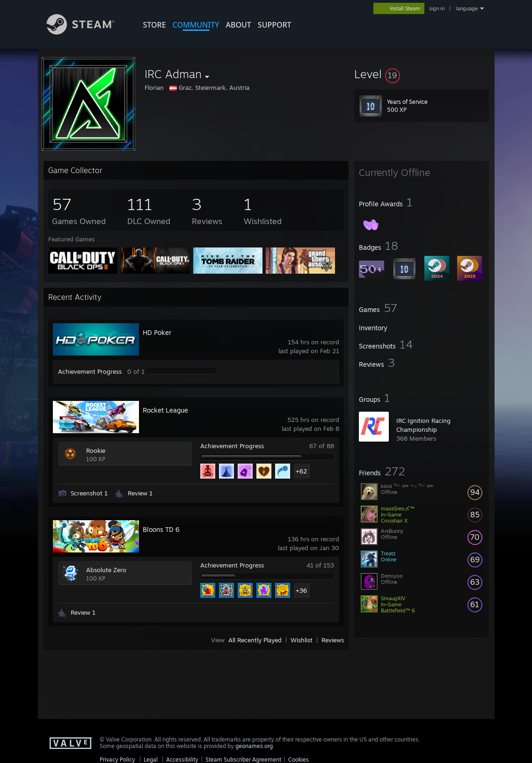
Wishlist (302, 640)
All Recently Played (255, 640)
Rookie (96, 451)
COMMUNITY (196, 25)
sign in (437, 8)
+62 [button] (301, 471)
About (239, 25)
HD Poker (157, 332)
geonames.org (254, 746)
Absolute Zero (106, 570)
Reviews (333, 640)
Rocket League (165, 410)
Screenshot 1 (89, 493)
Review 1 (140, 493)
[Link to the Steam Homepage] (87, 32)
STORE (155, 25)
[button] (422, 74)
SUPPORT (275, 25)
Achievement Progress (90, 371)
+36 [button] (301, 590)
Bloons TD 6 (161, 529)
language (467, 8)
